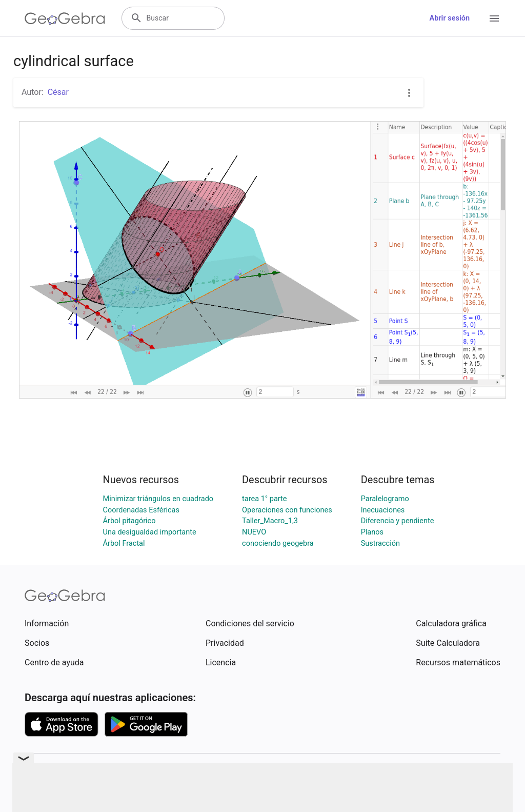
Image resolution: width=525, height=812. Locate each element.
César (58, 92)
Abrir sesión (450, 18)
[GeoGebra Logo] (65, 18)
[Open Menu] (494, 18)
